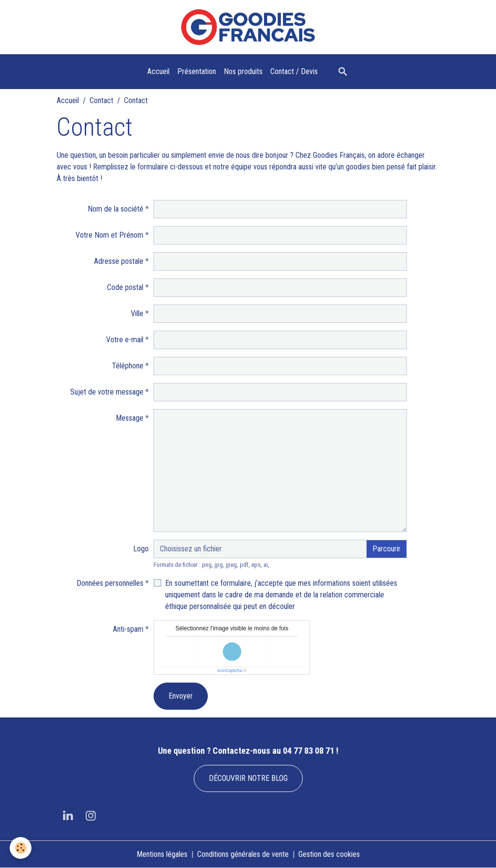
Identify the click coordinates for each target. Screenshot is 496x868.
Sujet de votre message (107, 392)
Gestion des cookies (329, 854)
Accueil (158, 71)
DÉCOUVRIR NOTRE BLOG (248, 778)
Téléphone (128, 366)
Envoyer (181, 696)
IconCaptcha (230, 670)
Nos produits (243, 71)
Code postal (125, 287)
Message (130, 418)
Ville (137, 313)
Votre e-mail (125, 340)
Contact (101, 100)
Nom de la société (116, 209)
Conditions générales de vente (243, 854)
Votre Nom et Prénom (109, 235)
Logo (141, 549)
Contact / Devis (294, 71)
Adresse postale (119, 261)
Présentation (197, 71)
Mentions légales (162, 854)
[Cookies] (21, 848)
